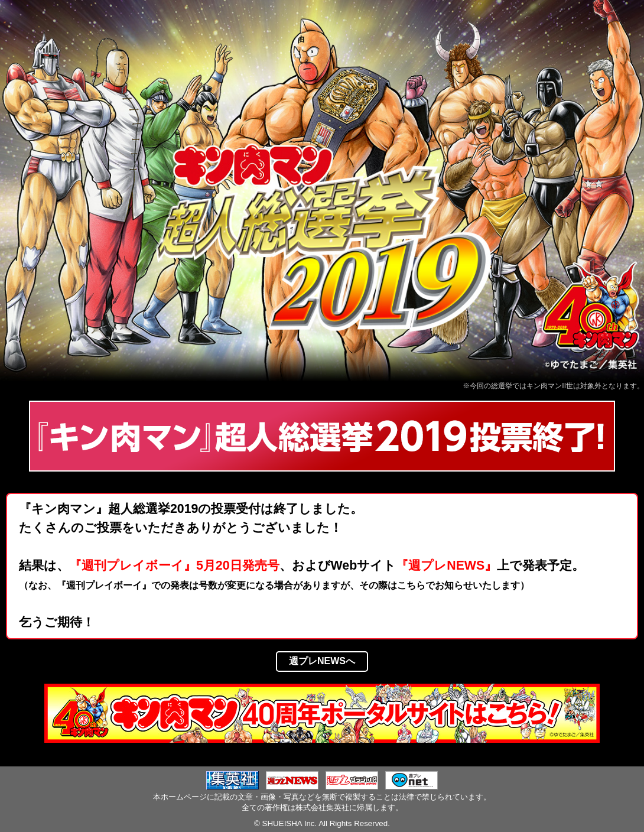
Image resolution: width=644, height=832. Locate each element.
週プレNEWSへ (322, 661)
